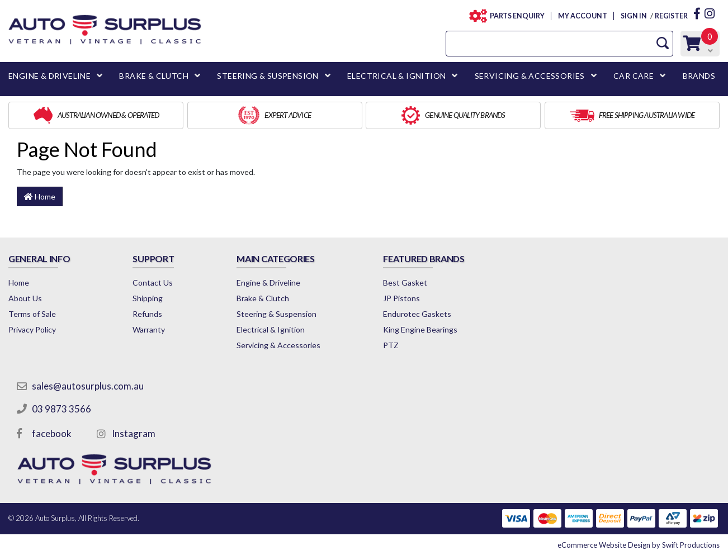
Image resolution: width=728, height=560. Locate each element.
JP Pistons (401, 298)
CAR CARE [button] (634, 76)
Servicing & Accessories (278, 345)
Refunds (147, 314)
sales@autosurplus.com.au (88, 386)
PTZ (391, 345)
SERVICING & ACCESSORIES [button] (530, 76)
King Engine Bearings (420, 329)
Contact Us (153, 283)
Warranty (149, 329)
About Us (25, 298)
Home (40, 196)
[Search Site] (663, 43)
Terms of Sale (32, 314)
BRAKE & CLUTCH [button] (154, 76)
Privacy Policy (32, 329)
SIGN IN (634, 16)
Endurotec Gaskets (417, 314)
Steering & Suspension (276, 314)
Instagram (134, 433)
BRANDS (699, 76)
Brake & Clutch (263, 298)
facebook (52, 433)
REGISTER (671, 16)
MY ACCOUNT (582, 16)
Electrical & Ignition (271, 329)
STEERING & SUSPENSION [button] (268, 76)
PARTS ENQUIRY (514, 16)
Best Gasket (405, 283)
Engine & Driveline (268, 283)
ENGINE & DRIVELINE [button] (49, 76)
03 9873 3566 (62, 409)
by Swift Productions (639, 545)
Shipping (148, 298)
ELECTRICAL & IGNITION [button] (396, 76)
